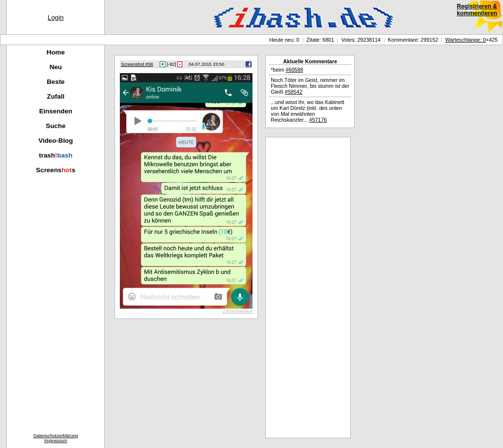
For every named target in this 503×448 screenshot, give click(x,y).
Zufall (56, 96)
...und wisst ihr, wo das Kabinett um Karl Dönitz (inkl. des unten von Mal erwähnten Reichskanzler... (307, 111)
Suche (56, 126)
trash (56, 155)
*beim (287, 70)
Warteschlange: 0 (466, 40)
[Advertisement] (308, 288)
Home (56, 52)
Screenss (56, 170)
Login (56, 17)
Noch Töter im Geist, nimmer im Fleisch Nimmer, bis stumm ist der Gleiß (310, 86)
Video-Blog (56, 141)
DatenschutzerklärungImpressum (56, 438)
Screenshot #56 (137, 64)
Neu (56, 67)
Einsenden (56, 111)
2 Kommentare (238, 311)
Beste (56, 82)
